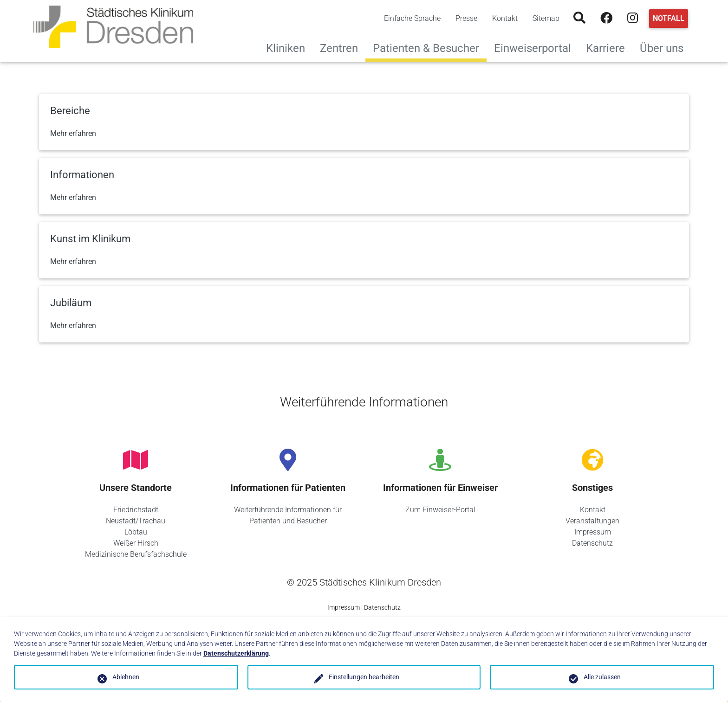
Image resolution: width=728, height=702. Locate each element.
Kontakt (505, 18)
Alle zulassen (602, 677)
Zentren (343, 47)
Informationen (82, 175)
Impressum (593, 532)
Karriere (609, 47)
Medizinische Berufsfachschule (136, 554)
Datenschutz (592, 543)
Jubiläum (71, 303)
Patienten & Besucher (426, 48)
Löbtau (136, 532)
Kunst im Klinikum (90, 239)
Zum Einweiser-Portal (440, 510)
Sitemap (546, 18)
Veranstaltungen (592, 521)
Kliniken (289, 47)
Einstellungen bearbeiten (364, 677)
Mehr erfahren (73, 133)
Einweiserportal (536, 47)
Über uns (665, 47)
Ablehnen (126, 677)
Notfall (669, 18)
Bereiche (70, 111)
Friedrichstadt (136, 510)
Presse (466, 18)
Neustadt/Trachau (136, 521)
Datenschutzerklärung (236, 653)
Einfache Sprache (412, 18)
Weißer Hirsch (136, 543)
